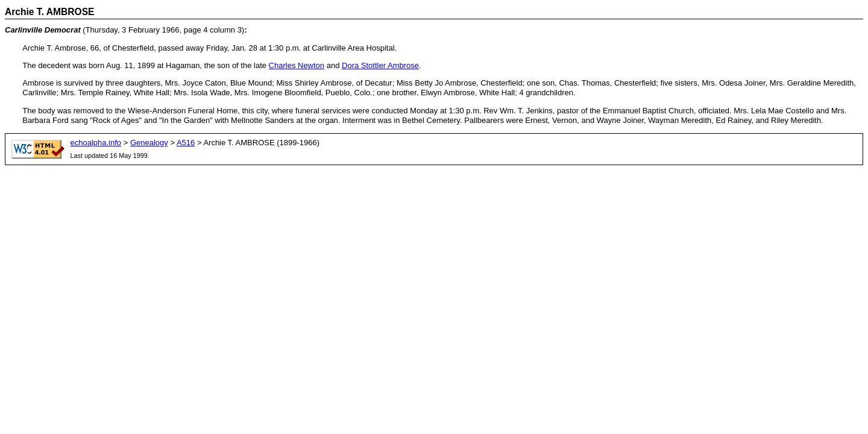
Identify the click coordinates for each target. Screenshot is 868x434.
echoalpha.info (96, 143)
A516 (186, 143)
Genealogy (149, 143)
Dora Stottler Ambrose (380, 65)
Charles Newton (297, 65)
